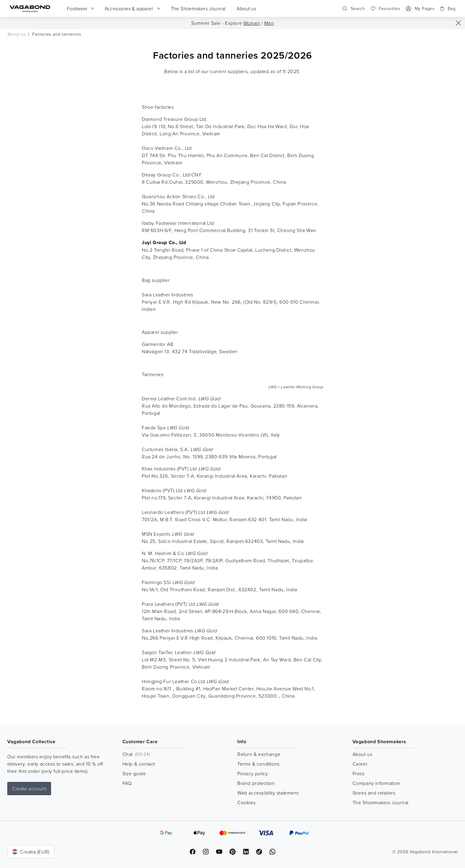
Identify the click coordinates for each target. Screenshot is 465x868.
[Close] (458, 23)
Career (360, 764)
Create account (29, 789)
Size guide (134, 773)
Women (252, 23)
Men (269, 23)
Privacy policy (253, 773)
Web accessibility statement (268, 793)
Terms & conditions (259, 764)
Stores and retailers (374, 793)
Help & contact (139, 764)
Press (359, 773)
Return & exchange (259, 754)
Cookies (246, 802)
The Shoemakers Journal (380, 802)
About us (363, 754)
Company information (376, 783)
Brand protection (256, 783)
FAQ (127, 783)
